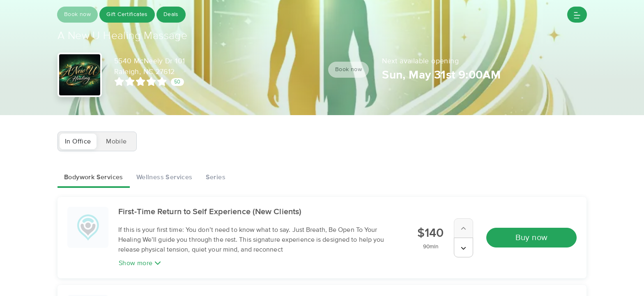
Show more (140, 263)
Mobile (116, 141)
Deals (171, 14)
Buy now (532, 238)
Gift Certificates (127, 14)
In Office (78, 141)
